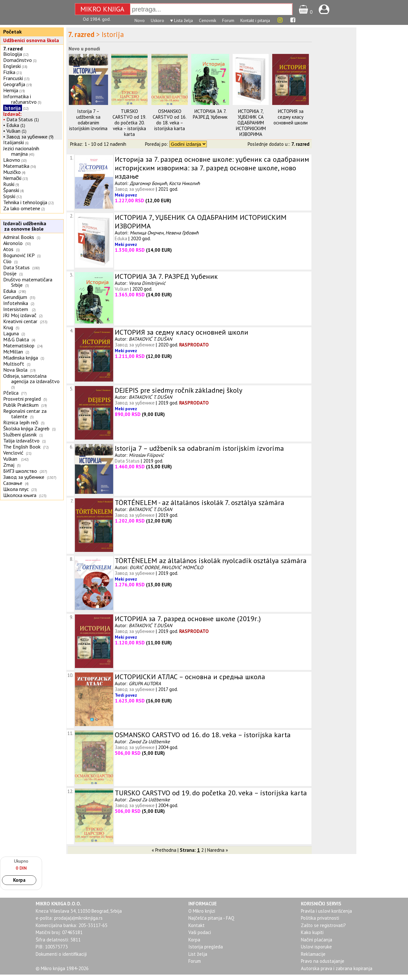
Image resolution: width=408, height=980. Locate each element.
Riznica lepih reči (21, 422)
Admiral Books (19, 237)
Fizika (9, 72)
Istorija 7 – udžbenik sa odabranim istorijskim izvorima (88, 120)
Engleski (12, 66)
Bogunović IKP (19, 255)
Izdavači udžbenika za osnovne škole (24, 226)
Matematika (16, 166)
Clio (7, 261)
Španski (11, 190)
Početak (12, 32)
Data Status (20, 119)
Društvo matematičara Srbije (28, 282)
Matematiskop (19, 345)
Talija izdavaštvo (21, 441)
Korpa (19, 880)
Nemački (12, 178)
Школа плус (16, 489)
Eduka (13, 125)
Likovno (12, 160)
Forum (228, 20)
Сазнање (13, 483)
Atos (8, 249)
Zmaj (9, 465)
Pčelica (11, 393)
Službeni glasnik (20, 434)
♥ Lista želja (182, 20)
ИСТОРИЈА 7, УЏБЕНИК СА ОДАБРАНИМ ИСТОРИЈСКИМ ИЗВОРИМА (251, 123)
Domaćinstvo (18, 60)
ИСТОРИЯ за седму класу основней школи (291, 117)
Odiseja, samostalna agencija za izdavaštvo (32, 379)
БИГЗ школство (20, 471)
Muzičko (12, 172)
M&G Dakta (16, 339)
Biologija (13, 54)
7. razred (13, 48)
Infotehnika (16, 303)
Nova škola (15, 370)
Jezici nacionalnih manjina (21, 151)
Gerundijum (15, 297)
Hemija (11, 90)
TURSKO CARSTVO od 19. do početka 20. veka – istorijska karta (129, 123)
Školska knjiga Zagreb (26, 428)
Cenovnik (208, 20)
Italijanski (14, 142)
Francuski (13, 78)
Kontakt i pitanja (255, 20)
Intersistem (16, 309)
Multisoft (14, 364)
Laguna (11, 333)
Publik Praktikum (21, 405)
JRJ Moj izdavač (20, 315)
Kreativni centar (20, 321)
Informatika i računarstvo (20, 99)
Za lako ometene (22, 208)
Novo (140, 20)
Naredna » (218, 850)
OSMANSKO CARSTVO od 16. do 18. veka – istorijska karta (170, 120)
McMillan (13, 352)
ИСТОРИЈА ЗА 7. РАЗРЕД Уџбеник (210, 114)
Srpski (9, 196)
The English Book (22, 447)
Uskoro (157, 20)
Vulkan (14, 131)
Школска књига (20, 495)
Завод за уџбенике (27, 137)
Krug (8, 327)
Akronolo (13, 243)
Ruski (9, 184)
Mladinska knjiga (21, 358)
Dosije (10, 273)
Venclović (13, 453)
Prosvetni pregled (22, 399)
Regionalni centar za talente (25, 414)
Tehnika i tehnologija (25, 202)
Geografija (14, 84)
